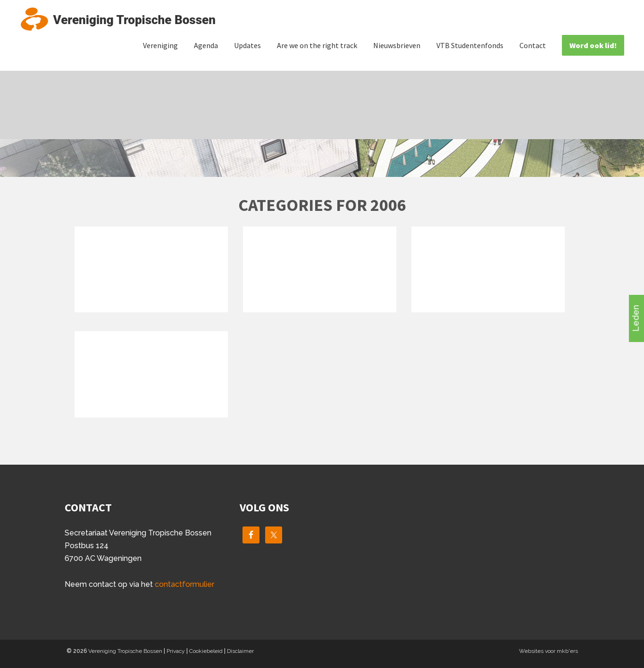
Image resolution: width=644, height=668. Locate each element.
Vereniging (160, 45)
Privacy (176, 651)
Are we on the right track (317, 45)
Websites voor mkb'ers (548, 651)
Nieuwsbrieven (397, 45)
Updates (247, 45)
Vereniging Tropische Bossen (125, 651)
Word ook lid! (593, 45)
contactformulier (184, 584)
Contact (533, 45)
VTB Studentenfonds (470, 45)
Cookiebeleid (206, 651)
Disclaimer (240, 651)
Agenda (206, 45)
